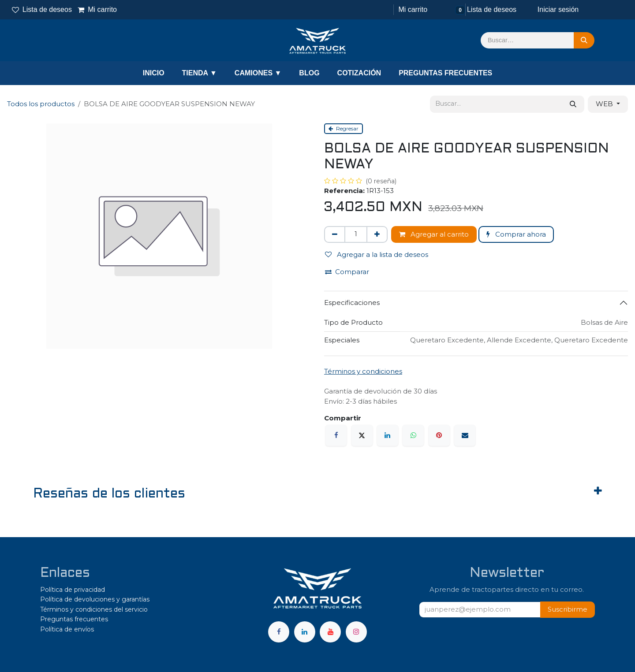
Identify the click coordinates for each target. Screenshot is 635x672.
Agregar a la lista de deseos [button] (377, 254)
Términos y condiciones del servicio (94, 609)
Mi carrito (97, 9)
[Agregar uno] (377, 235)
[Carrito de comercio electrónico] (412, 10)
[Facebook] (336, 435)
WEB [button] (605, 104)
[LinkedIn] (388, 435)
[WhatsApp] (413, 435)
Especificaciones (352, 303)
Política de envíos (67, 629)
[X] (362, 435)
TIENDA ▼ (200, 73)
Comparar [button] (347, 272)
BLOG (309, 73)
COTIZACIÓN (359, 73)
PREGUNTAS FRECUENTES (445, 73)
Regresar (344, 128)
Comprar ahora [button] (516, 234)
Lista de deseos (42, 9)
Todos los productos (41, 104)
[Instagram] (356, 632)
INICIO (154, 73)
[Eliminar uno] (335, 235)
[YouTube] (330, 632)
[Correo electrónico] (465, 435)
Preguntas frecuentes (74, 619)
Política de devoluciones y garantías (95, 599)
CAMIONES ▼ (258, 73)
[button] (568, 610)
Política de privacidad (73, 590)
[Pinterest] (439, 435)
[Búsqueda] (584, 41)
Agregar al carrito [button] (434, 234)
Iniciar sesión (558, 9)
